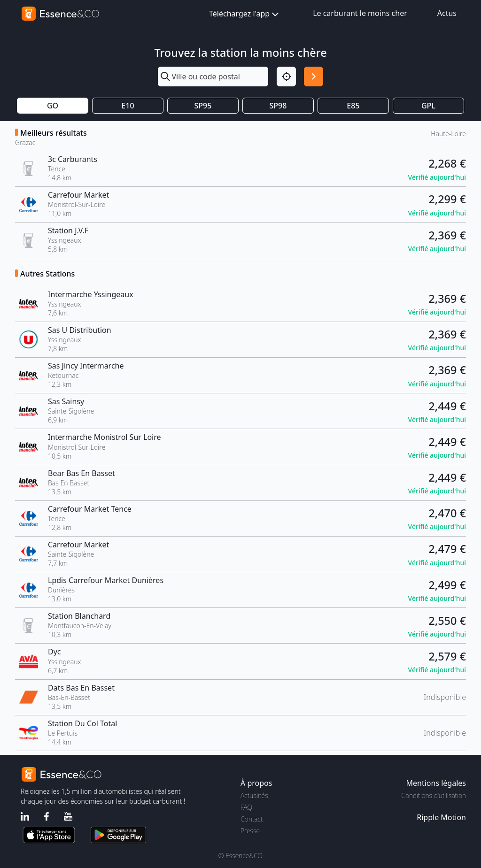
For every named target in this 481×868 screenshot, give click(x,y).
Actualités (254, 795)
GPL (428, 106)
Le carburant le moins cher (360, 13)
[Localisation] (286, 76)
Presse (250, 831)
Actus (447, 13)
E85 (353, 106)
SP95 (203, 106)
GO (53, 106)
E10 (128, 106)
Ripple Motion (441, 817)
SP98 (278, 106)
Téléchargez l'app (245, 14)
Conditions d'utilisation (434, 795)
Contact (252, 819)
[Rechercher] (314, 76)
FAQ (246, 807)
